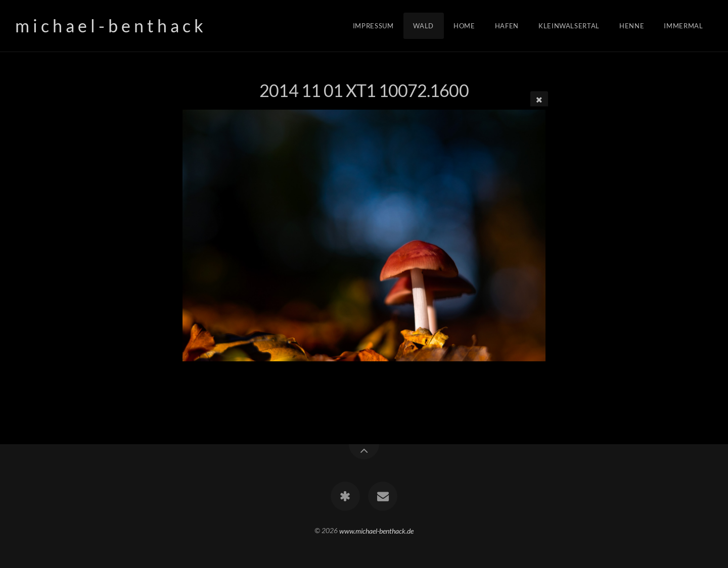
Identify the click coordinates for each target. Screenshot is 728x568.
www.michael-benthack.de (376, 530)
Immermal (683, 26)
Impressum (373, 26)
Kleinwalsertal (569, 26)
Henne (632, 26)
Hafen (507, 26)
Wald (423, 26)
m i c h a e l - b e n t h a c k (109, 26)
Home (464, 26)
